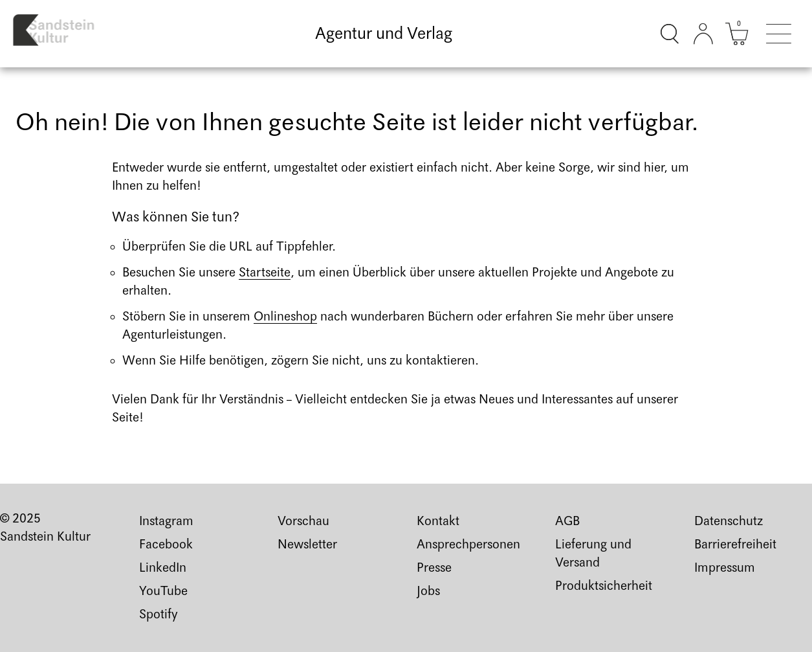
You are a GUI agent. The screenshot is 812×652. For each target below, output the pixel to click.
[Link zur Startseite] (63, 34)
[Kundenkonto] (703, 34)
